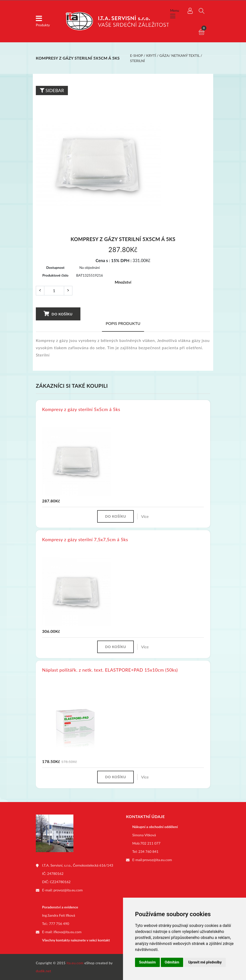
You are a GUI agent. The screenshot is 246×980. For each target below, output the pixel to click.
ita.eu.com (75, 963)
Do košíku (58, 314)
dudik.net (43, 971)
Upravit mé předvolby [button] (205, 962)
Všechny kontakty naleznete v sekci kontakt (76, 940)
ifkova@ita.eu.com (68, 932)
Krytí (151, 55)
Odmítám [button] (172, 962)
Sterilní (137, 61)
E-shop (136, 55)
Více (145, 516)
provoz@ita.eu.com (68, 890)
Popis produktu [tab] (123, 323)
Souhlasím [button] (147, 962)
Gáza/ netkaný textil (179, 55)
